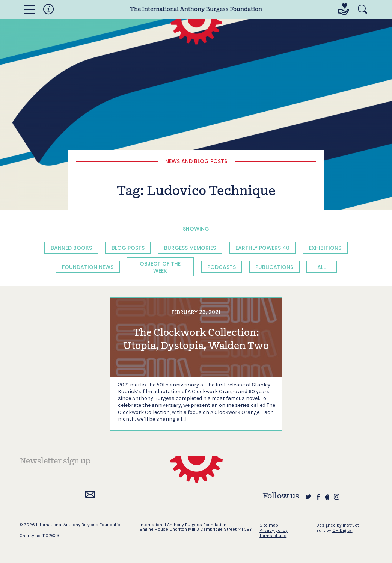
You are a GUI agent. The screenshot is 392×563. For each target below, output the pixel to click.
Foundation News (88, 267)
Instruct (351, 525)
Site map (269, 525)
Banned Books (71, 248)
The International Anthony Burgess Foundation (196, 9)
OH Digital (342, 530)
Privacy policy (274, 530)
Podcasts (222, 267)
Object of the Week (160, 267)
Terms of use (273, 536)
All (321, 267)
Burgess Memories (190, 248)
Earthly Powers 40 (262, 248)
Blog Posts (128, 248)
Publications (274, 267)
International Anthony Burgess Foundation (79, 525)
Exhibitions (325, 248)
